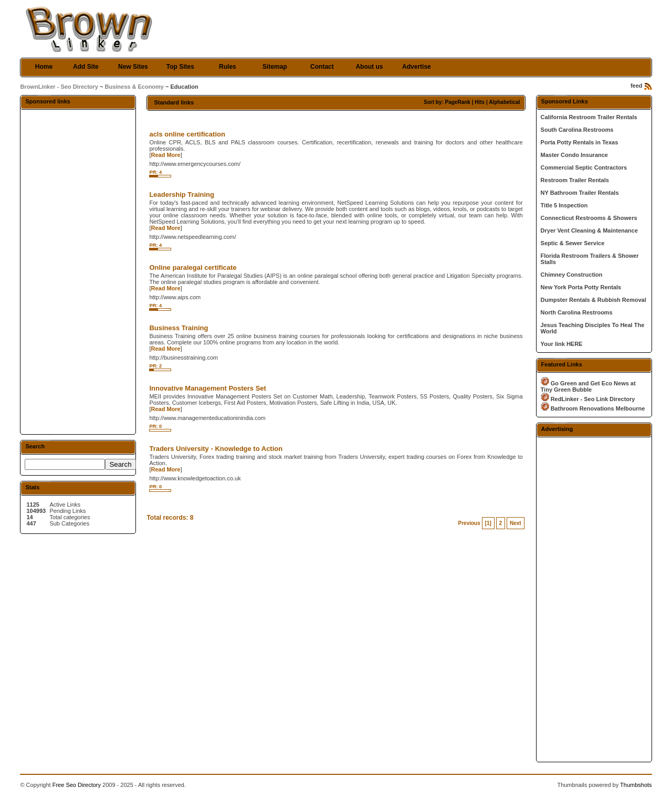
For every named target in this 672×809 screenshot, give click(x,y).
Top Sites (180, 67)
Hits (480, 102)
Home (44, 67)
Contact (322, 67)
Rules (228, 67)
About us (369, 67)
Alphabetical (504, 102)
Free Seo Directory (77, 785)
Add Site (86, 67)
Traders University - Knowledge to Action (216, 449)
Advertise (417, 67)
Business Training (178, 328)
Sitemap (275, 67)
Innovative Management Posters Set (208, 388)
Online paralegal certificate (193, 267)
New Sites (133, 67)
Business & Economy (134, 87)
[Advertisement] (78, 271)
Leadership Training (182, 195)
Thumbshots (636, 785)
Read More (165, 155)
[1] (488, 523)
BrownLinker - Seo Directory (59, 87)
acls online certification (187, 134)
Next (516, 523)
